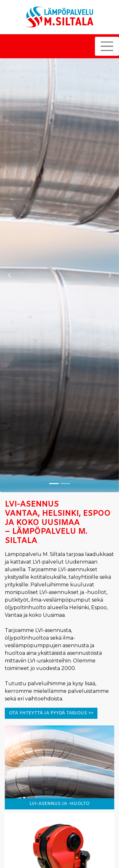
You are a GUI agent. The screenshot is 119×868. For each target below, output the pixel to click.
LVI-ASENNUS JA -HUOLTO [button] (60, 804)
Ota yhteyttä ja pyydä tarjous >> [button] (51, 713)
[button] (9, 275)
